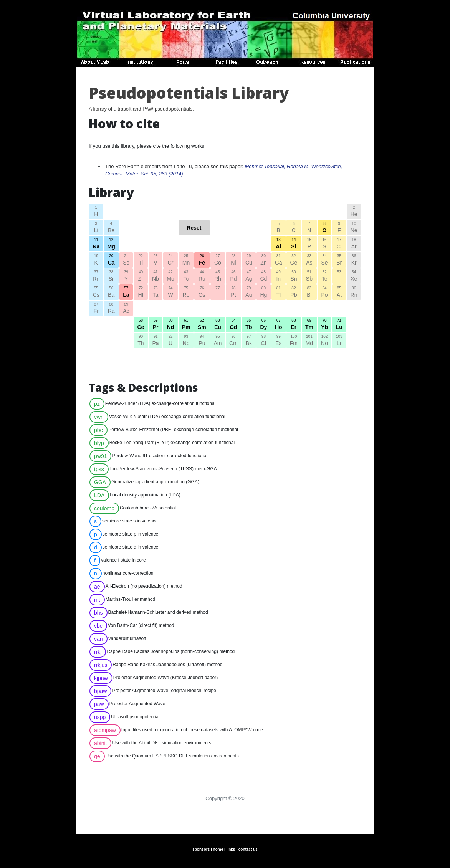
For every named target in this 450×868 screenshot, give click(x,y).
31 (279, 260)
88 (111, 309)
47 (249, 276)
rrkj (98, 652)
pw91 (100, 456)
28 (233, 260)
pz (97, 404)
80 (264, 293)
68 (294, 325)
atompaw (105, 730)
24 (170, 260)
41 (156, 276)
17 (339, 244)
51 (309, 276)
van (98, 639)
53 (339, 276)
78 (233, 293)
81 (279, 293)
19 (96, 260)
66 (264, 325)
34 (325, 260)
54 (354, 276)
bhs (98, 613)
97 (249, 341)
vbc (98, 626)
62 (202, 325)
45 (218, 276)
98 (264, 341)
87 (96, 309)
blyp (99, 443)
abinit (100, 743)
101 (309, 341)
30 (264, 260)
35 (339, 260)
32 (294, 260)
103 (339, 341)
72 (141, 293)
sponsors (201, 849)
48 (264, 276)
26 (202, 260)
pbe (98, 430)
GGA (100, 482)
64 (233, 325)
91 (156, 341)
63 (218, 325)
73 (156, 293)
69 (309, 325)
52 (325, 276)
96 (233, 341)
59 (156, 325)
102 (325, 341)
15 (309, 244)
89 (126, 309)
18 (354, 244)
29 (249, 260)
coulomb (104, 508)
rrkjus (101, 665)
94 (202, 341)
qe (97, 756)
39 (126, 276)
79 (249, 293)
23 (156, 260)
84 (325, 293)
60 (170, 325)
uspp (100, 717)
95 (218, 341)
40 (141, 276)
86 (354, 293)
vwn (99, 417)
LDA (99, 495)
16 (325, 244)
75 (186, 293)
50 (294, 276)
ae (97, 587)
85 (339, 293)
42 (170, 276)
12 (111, 244)
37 (96, 276)
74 (170, 293)
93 (186, 341)
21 (126, 260)
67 (279, 325)
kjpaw (101, 678)
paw (99, 704)
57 (126, 293)
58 (141, 325)
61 (186, 325)
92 (170, 341)
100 (294, 341)
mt (97, 600)
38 (111, 276)
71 (339, 325)
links (231, 849)
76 (202, 293)
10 (354, 228)
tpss (99, 469)
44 (202, 276)
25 (186, 260)
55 (96, 293)
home (218, 849)
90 (141, 341)
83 (309, 293)
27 (218, 260)
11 (96, 244)
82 (294, 293)
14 (294, 244)
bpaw (100, 691)
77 (218, 293)
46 (233, 276)
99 (279, 341)
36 (354, 260)
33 (309, 260)
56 (111, 293)
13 (279, 244)
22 (141, 260)
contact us (248, 849)
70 (325, 325)
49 (279, 276)
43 (186, 276)
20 (111, 260)
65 (249, 325)
